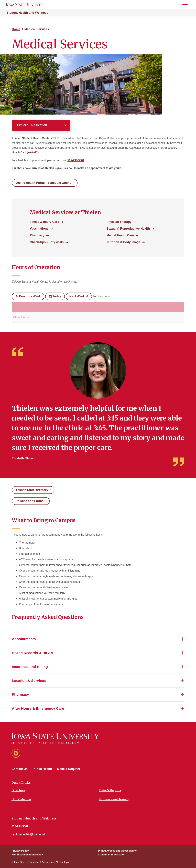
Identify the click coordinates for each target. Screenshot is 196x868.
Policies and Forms (30, 501)
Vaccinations (39, 229)
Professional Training (115, 799)
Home (16, 29)
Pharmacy (37, 235)
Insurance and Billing (30, 667)
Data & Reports (110, 790)
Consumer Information (112, 855)
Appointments (24, 639)
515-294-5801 (76, 160)
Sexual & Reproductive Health (128, 229)
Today (55, 296)
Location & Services (29, 681)
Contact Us (20, 769)
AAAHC (33, 152)
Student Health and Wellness (27, 13)
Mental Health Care (120, 235)
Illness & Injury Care (44, 222)
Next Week (79, 296)
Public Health (42, 769)
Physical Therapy (119, 222)
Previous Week (28, 296)
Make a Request (69, 769)
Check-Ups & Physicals (47, 242)
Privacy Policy (20, 851)
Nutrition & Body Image (123, 242)
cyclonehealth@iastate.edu (29, 834)
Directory (18, 790)
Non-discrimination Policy (27, 855)
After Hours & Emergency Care (38, 708)
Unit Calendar (21, 799)
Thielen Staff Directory (32, 490)
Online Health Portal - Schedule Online (43, 183)
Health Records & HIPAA (33, 653)
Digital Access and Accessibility (117, 851)
